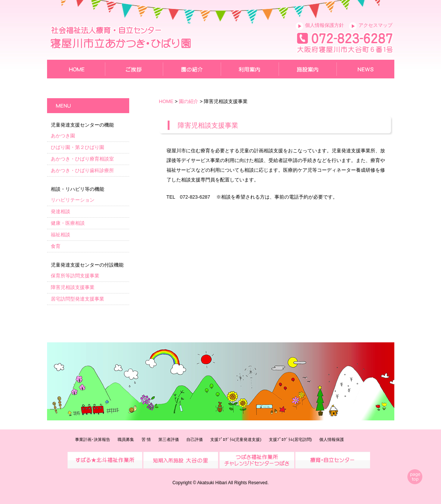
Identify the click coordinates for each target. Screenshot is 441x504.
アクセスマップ (375, 25)
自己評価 (195, 439)
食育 (56, 246)
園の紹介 (189, 101)
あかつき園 (63, 136)
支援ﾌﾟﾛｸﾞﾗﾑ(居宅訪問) (290, 439)
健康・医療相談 (68, 223)
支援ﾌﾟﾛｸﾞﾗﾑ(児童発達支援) (236, 439)
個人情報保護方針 (324, 25)
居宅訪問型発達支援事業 (77, 299)
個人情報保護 (332, 439)
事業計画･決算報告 (93, 439)
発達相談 (60, 211)
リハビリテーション (73, 200)
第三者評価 (169, 439)
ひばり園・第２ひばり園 (77, 147)
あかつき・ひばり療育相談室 (82, 159)
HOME (166, 101)
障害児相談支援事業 (73, 287)
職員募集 (126, 439)
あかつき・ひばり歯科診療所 (82, 170)
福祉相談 (60, 235)
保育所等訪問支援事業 (75, 276)
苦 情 (146, 439)
